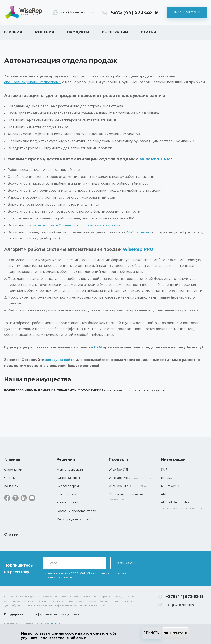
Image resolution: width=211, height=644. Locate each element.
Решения (45, 32)
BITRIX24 (168, 478)
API (164, 494)
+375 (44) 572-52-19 (134, 12)
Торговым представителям (76, 511)
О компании (13, 470)
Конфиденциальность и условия (55, 614)
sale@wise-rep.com (77, 12)
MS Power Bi (170, 486)
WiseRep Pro (118, 478)
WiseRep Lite (118, 486)
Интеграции (115, 32)
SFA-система (138, 232)
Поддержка (14, 614)
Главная (13, 32)
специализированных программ (33, 82)
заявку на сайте (59, 360)
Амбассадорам (68, 486)
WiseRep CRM (24, 12)
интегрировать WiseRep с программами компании (76, 225)
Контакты (11, 486)
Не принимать (175, 633)
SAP (164, 470)
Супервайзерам (68, 478)
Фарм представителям (73, 519)
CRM (98, 347)
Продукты (78, 32)
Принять (151, 633)
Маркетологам (67, 502)
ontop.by (55, 623)
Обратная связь (187, 12)
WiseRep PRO (138, 249)
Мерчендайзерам (70, 470)
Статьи (148, 32)
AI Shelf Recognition (176, 502)
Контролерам (66, 494)
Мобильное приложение (127, 494)
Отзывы (10, 478)
